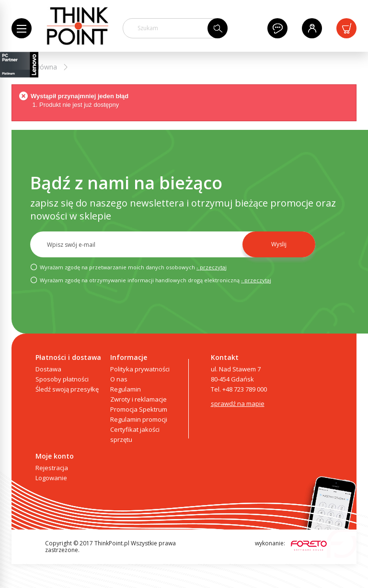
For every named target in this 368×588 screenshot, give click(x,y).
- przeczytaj (212, 267)
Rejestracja (52, 468)
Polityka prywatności (140, 369)
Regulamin (126, 389)
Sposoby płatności (62, 379)
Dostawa (48, 369)
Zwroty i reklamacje (138, 399)
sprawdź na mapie (238, 404)
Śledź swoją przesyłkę (67, 389)
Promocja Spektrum (139, 409)
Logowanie (51, 478)
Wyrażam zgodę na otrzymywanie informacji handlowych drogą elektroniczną (151, 280)
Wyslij (279, 244)
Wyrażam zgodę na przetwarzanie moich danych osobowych (128, 267)
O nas (119, 379)
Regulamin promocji (139, 419)
